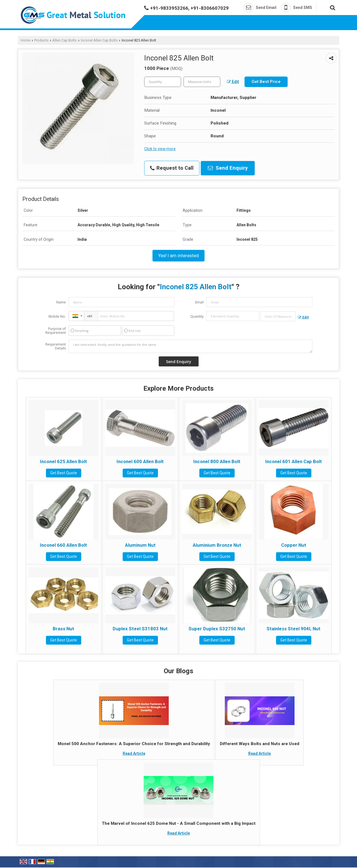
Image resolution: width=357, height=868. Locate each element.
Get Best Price (266, 82)
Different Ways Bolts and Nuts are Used (260, 744)
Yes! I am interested (178, 256)
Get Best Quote (64, 473)
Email (199, 302)
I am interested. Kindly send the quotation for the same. (190, 346)
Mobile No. (57, 316)
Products (41, 40)
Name (61, 302)
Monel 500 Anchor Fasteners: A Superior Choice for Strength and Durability (134, 744)
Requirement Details (56, 346)
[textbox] (202, 82)
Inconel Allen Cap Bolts (99, 40)
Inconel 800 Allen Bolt (217, 461)
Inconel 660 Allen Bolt (63, 545)
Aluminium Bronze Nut (217, 545)
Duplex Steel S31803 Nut (140, 629)
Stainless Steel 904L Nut (294, 629)
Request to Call (172, 168)
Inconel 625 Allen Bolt (63, 461)
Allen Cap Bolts (65, 40)
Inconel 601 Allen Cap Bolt (294, 461)
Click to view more (160, 149)
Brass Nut (63, 629)
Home (26, 40)
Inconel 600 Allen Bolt (140, 461)
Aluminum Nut (140, 545)
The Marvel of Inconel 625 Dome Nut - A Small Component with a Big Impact (179, 823)
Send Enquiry (228, 168)
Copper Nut (294, 545)
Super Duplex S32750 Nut (217, 629)
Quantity (197, 316)
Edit (233, 82)
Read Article (134, 753)
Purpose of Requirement (56, 331)
